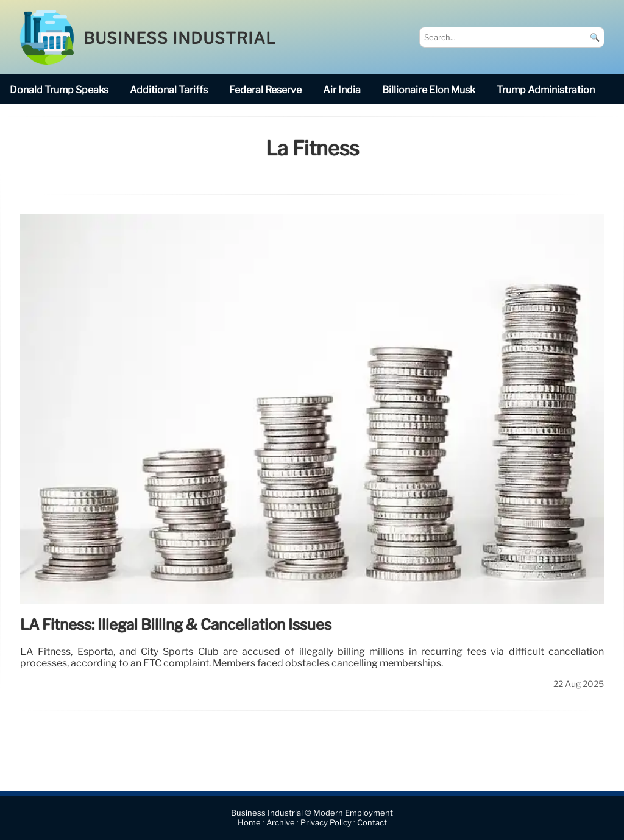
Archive (281, 823)
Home (249, 823)
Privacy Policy (326, 823)
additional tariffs (169, 90)
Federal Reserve (265, 90)
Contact (372, 823)
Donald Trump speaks (59, 90)
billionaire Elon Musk (429, 90)
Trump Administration (546, 90)
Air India (342, 90)
